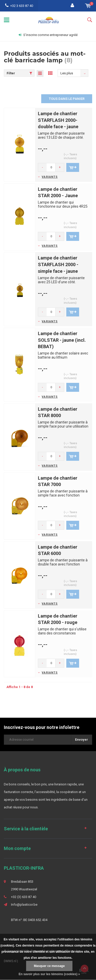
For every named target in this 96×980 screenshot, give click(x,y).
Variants (50, 177)
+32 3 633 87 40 (19, 6)
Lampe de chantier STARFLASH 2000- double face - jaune (58, 120)
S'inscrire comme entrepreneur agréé (48, 35)
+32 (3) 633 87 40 (24, 897)
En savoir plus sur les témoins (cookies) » (49, 974)
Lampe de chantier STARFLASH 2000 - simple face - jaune (58, 264)
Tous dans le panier (67, 99)
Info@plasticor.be (24, 905)
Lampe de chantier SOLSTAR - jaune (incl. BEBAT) (62, 340)
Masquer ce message (49, 966)
